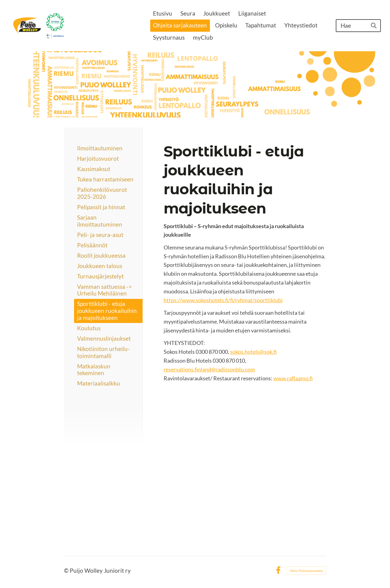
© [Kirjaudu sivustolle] (67, 570)
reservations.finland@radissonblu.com (209, 369)
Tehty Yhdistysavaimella (306, 571)
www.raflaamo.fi (293, 378)
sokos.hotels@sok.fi (253, 352)
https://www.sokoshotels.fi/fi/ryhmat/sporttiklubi (223, 300)
